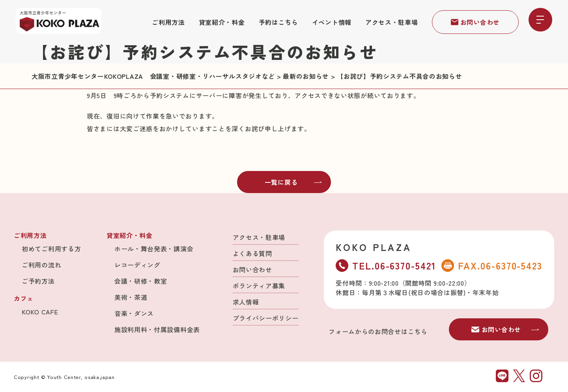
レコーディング (137, 265)
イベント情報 (332, 22)
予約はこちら (278, 22)
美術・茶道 (131, 297)
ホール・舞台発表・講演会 (154, 249)
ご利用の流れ (41, 265)
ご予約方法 (38, 281)
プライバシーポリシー (266, 318)
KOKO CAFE (40, 312)
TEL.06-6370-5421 (386, 265)
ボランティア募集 (259, 286)
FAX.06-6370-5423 (492, 265)
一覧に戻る (293, 182)
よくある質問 (252, 253)
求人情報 (246, 302)
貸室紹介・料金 (222, 22)
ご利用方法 (168, 22)
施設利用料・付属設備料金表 (157, 329)
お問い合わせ (475, 22)
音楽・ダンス (134, 313)
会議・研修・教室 (141, 281)
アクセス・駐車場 (392, 22)
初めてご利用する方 (51, 249)
